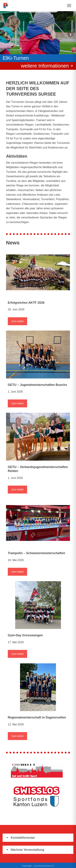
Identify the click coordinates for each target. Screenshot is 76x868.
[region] (38, 39)
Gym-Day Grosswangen (25, 635)
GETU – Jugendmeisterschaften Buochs (37, 385)
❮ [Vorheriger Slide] (6, 34)
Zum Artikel (17, 321)
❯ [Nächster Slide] (70, 34)
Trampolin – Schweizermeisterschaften (36, 553)
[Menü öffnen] (69, 6)
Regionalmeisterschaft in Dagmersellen (37, 717)
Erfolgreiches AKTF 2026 (26, 303)
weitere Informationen (45, 66)
